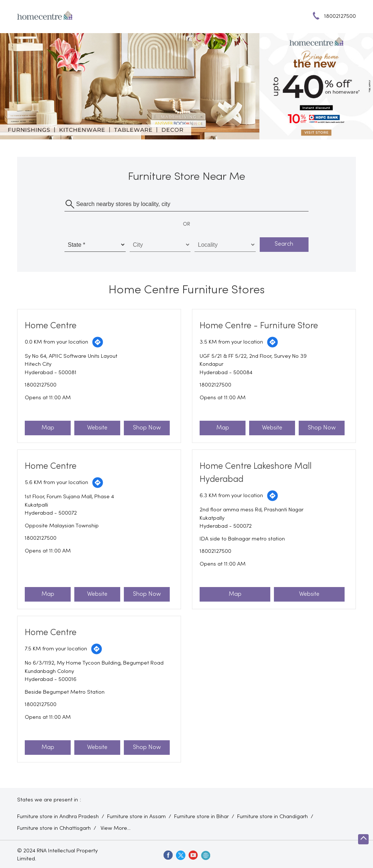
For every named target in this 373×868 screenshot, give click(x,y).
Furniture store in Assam (136, 817)
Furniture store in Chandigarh (272, 817)
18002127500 (41, 385)
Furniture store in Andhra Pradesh (58, 817)
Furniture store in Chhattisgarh (54, 828)
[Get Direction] (98, 342)
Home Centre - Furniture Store (259, 326)
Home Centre (51, 326)
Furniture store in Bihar (201, 817)
